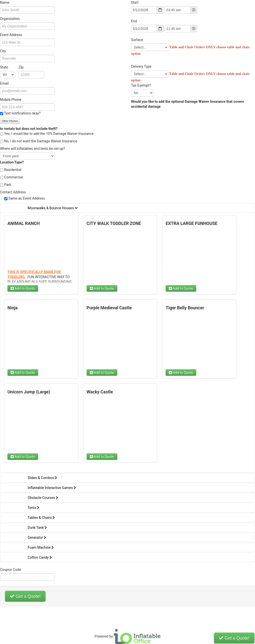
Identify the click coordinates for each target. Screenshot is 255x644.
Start (135, 2)
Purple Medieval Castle (109, 308)
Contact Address (13, 192)
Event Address (11, 35)
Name (5, 2)
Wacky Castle (100, 392)
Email (4, 83)
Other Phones (10, 121)
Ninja (13, 308)
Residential (13, 170)
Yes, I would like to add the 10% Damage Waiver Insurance (49, 134)
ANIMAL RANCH (24, 223)
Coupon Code (10, 570)
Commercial (13, 177)
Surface (137, 40)
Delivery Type (141, 66)
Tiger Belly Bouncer (185, 308)
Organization (10, 19)
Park (7, 185)
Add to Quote (23, 288)
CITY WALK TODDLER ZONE (114, 223)
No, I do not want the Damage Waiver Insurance (41, 141)
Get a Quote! (25, 596)
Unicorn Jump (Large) (29, 392)
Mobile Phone (11, 100)
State (12, 67)
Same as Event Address (27, 198)
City (3, 51)
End (134, 21)
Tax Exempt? (141, 85)
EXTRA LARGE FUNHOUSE (191, 223)
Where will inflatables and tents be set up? (32, 149)
